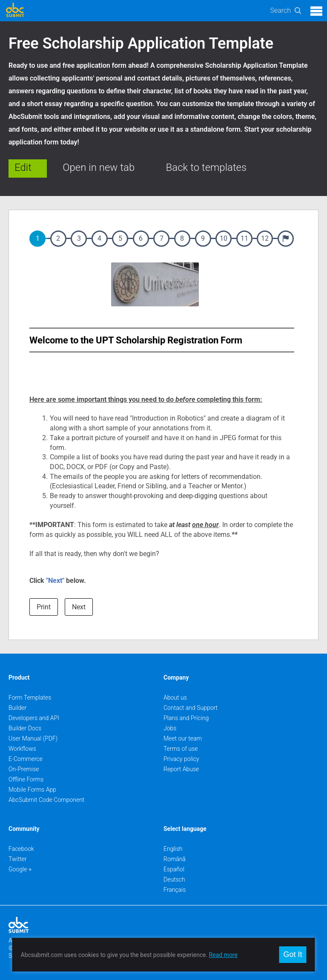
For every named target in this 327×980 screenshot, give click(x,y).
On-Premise (24, 769)
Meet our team (183, 738)
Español (174, 869)
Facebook (21, 849)
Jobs (170, 728)
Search (280, 10)
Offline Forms (26, 779)
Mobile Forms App (32, 790)
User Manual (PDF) (33, 738)
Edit (23, 167)
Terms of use (181, 749)
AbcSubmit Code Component (46, 800)
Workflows (22, 749)
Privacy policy (181, 759)
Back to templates (207, 167)
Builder (17, 708)
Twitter (18, 859)
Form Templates (30, 698)
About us (175, 698)
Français (175, 890)
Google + (20, 869)
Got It (293, 954)
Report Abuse (181, 769)
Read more (223, 955)
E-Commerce (26, 759)
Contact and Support (191, 708)
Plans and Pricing (186, 718)
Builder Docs (25, 728)
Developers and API (34, 718)
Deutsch (174, 879)
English (173, 849)
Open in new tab (99, 167)
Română (175, 859)
